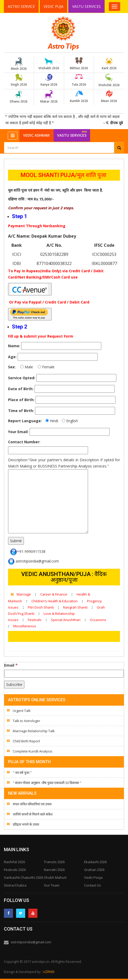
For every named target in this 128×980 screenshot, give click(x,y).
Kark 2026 (109, 64)
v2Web (49, 972)
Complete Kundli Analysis (33, 751)
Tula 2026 (79, 80)
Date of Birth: (21, 389)
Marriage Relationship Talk (34, 731)
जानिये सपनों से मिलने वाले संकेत (33, 814)
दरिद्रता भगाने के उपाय (26, 824)
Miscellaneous (25, 626)
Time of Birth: (21, 411)
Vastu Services (87, 6)
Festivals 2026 (15, 870)
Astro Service (21, 6)
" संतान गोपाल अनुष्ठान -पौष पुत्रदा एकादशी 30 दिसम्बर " (47, 783)
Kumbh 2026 (79, 97)
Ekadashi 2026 (95, 862)
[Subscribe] (14, 685)
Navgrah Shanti (75, 607)
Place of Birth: (21, 400)
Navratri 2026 (54, 870)
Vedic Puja (53, 6)
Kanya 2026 (49, 80)
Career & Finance (54, 594)
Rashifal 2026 (14, 862)
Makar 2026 (49, 97)
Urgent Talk (22, 711)
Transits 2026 (54, 862)
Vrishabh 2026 (49, 64)
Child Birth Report (26, 741)
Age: (12, 357)
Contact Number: (24, 442)
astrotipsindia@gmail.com (31, 942)
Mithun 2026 (79, 64)
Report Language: (25, 421)
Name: (14, 346)
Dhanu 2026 (19, 97)
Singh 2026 (19, 80)
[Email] (64, 674)
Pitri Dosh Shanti (41, 607)
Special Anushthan (66, 620)
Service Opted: (22, 378)
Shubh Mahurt (55, 877)
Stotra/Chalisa (15, 885)
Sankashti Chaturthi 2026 (23, 877)
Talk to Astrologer (26, 721)
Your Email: (18, 432)
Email (11, 665)
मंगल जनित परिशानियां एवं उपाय (32, 804)
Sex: (12, 367)
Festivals (35, 620)
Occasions (98, 620)
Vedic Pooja (93, 877)
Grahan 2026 (94, 870)
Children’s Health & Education (55, 601)
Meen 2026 (109, 97)
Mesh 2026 (19, 64)
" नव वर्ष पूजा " (22, 773)
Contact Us (93, 885)
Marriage (24, 594)
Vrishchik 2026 (109, 80)
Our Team (52, 885)
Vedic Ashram (36, 135)
